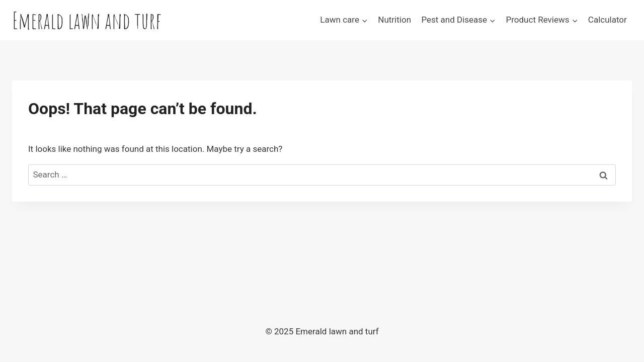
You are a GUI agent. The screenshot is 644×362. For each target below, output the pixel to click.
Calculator (608, 20)
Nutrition (394, 20)
